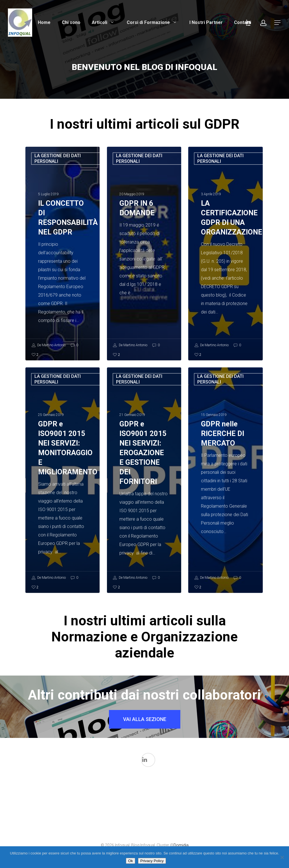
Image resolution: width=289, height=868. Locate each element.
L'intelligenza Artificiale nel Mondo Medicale (114, 808)
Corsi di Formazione (152, 22)
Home (44, 22)
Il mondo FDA (93, 820)
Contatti (243, 22)
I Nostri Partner (206, 22)
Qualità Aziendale (217, 825)
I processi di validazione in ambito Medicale (73, 795)
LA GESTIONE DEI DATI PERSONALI (58, 158)
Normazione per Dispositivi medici (196, 814)
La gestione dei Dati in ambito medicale (134, 802)
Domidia (181, 845)
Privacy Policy (152, 861)
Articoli (104, 22)
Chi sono (71, 22)
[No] (282, 857)
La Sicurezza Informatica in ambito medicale (176, 802)
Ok (131, 861)
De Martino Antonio (49, 345)
